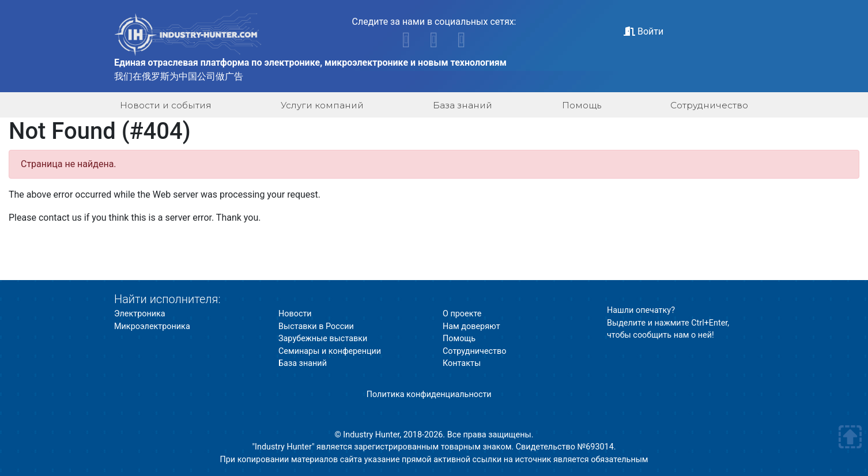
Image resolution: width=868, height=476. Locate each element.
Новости (295, 314)
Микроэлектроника (152, 326)
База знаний (463, 105)
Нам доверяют (471, 326)
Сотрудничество (709, 105)
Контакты (462, 363)
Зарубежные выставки (323, 339)
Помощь (582, 105)
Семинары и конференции (330, 351)
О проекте (462, 314)
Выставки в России (316, 326)
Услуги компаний (322, 105)
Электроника (140, 314)
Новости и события (166, 105)
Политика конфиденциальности (429, 394)
